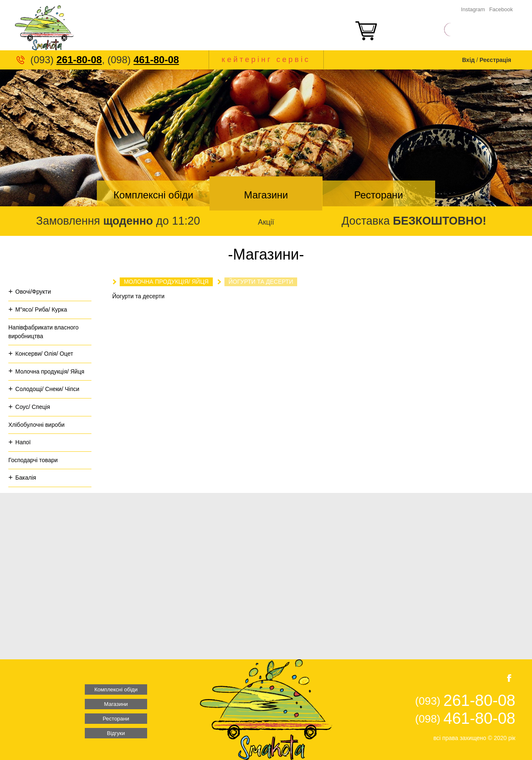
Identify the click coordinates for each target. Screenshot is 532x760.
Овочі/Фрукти (33, 292)
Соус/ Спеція (33, 407)
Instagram (473, 9)
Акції (266, 222)
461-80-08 (156, 60)
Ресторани (379, 195)
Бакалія (26, 478)
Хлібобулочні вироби (36, 425)
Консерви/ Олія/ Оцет (44, 354)
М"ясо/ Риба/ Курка (41, 309)
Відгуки (116, 733)
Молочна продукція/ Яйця (50, 371)
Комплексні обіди (153, 195)
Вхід (469, 60)
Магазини (266, 195)
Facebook (501, 9)
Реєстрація (495, 60)
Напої (23, 442)
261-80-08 (79, 60)
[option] (266, 138)
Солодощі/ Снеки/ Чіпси (47, 389)
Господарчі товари (33, 460)
